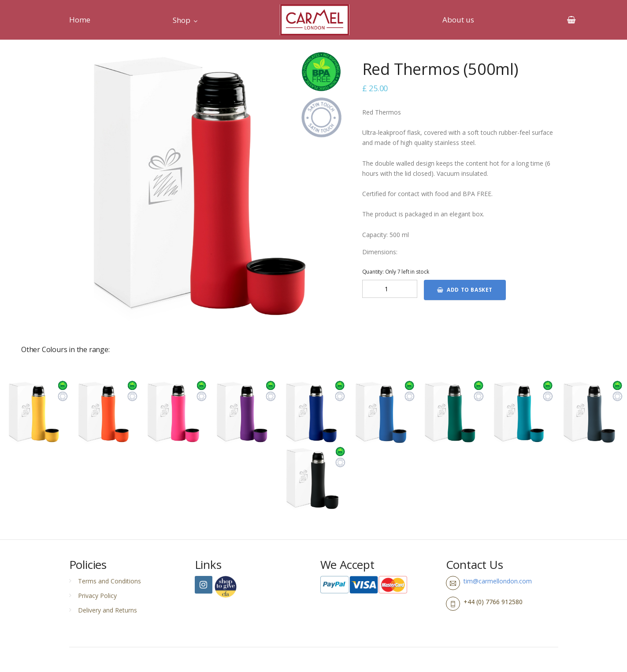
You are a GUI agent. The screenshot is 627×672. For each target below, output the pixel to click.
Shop (182, 20)
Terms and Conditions (109, 581)
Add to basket (465, 290)
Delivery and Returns (108, 610)
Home (80, 20)
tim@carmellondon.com (498, 581)
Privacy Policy (97, 596)
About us (458, 20)
